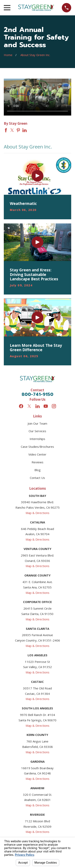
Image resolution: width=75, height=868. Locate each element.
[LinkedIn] (37, 406)
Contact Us (37, 478)
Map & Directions (37, 513)
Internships (37, 439)
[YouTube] (46, 406)
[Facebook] (21, 406)
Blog (37, 470)
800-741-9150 (37, 394)
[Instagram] (54, 406)
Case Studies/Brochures (37, 447)
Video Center (37, 454)
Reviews (37, 462)
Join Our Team (37, 423)
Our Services (37, 431)
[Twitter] (29, 406)
